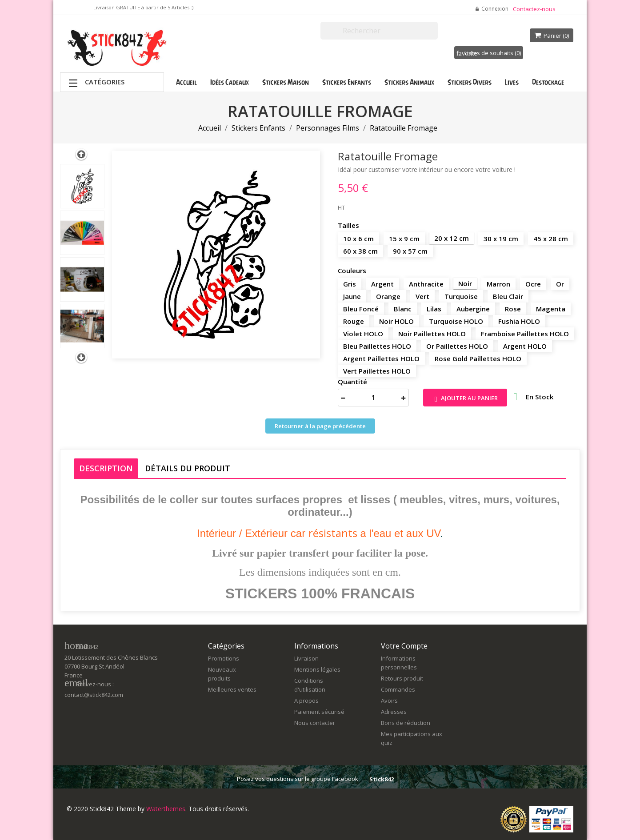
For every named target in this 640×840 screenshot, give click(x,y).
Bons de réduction (406, 723)
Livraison (306, 658)
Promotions (224, 658)
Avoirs (389, 701)
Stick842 (382, 779)
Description (106, 468)
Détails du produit (188, 468)
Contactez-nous (534, 9)
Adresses (394, 712)
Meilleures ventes (232, 689)
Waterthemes (165, 809)
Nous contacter (315, 723)
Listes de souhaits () (489, 53)
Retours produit (402, 678)
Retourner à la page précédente (320, 426)
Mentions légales (317, 669)
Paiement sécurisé (319, 712)
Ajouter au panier (465, 399)
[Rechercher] (379, 31)
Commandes (398, 689)
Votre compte (404, 646)
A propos (306, 701)
